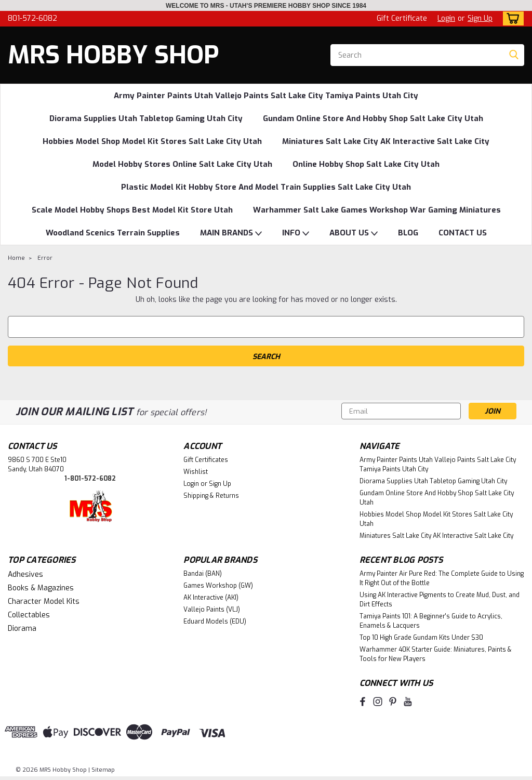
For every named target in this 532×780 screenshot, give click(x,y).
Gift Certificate (402, 18)
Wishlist (196, 472)
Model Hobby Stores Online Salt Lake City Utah (182, 164)
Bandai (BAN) (203, 574)
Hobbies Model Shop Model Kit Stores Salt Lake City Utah (152, 141)
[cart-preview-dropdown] (511, 18)
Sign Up (480, 18)
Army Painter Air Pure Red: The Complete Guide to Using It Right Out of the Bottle (442, 578)
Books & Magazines (41, 588)
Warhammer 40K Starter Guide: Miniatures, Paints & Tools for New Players (436, 654)
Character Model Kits (44, 601)
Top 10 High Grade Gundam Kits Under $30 (421, 638)
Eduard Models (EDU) (215, 622)
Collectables (29, 615)
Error (45, 258)
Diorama (22, 629)
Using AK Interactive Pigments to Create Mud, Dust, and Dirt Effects (440, 600)
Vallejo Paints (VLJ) (212, 610)
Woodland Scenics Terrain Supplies (113, 233)
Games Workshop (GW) (218, 586)
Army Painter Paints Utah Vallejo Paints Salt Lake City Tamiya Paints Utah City (266, 96)
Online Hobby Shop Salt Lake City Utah (366, 164)
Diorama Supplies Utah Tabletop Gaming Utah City (146, 118)
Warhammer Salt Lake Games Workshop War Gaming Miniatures (377, 210)
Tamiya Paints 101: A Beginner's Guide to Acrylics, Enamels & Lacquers (431, 621)
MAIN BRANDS (231, 233)
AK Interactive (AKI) (211, 598)
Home (16, 258)
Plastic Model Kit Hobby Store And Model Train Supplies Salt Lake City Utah (266, 187)
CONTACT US (463, 233)
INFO (296, 233)
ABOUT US (354, 233)
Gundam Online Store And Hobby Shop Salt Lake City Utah (373, 118)
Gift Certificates (206, 460)
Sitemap (103, 770)
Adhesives (25, 574)
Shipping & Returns (211, 496)
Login (446, 18)
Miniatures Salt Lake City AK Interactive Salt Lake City (386, 141)
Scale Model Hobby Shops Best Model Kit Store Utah (132, 210)
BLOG (408, 233)
